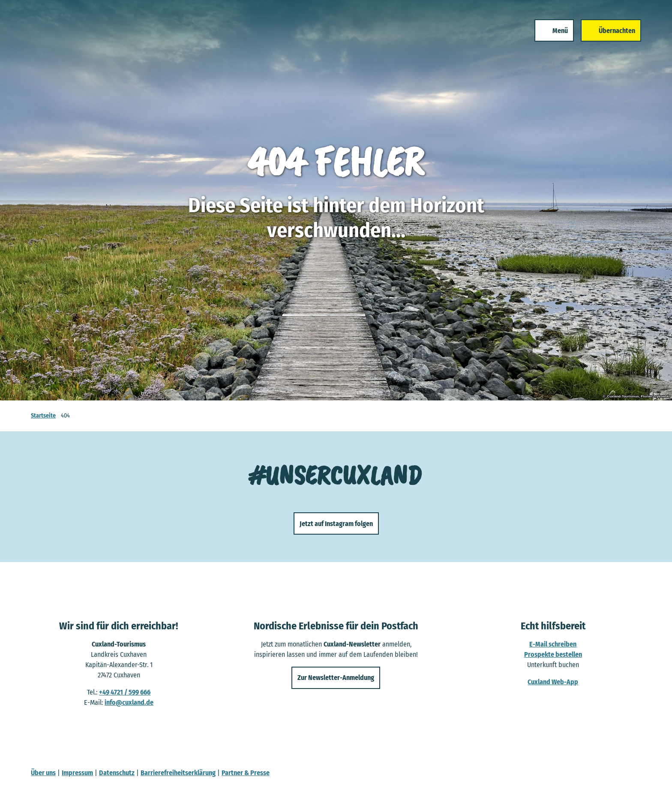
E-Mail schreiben (553, 644)
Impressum (77, 773)
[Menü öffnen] (551, 38)
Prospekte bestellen (553, 654)
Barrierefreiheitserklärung (178, 773)
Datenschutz (117, 773)
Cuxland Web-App (553, 682)
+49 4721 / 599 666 (125, 692)
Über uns (43, 773)
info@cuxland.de (129, 702)
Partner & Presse (246, 773)
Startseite (43, 416)
